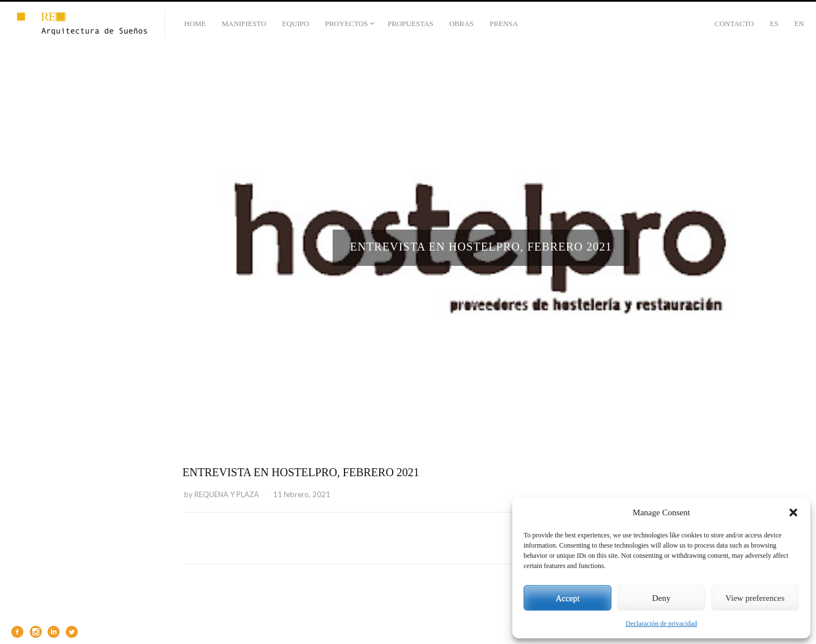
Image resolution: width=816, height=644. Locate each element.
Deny (662, 598)
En (799, 24)
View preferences (755, 598)
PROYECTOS (346, 24)
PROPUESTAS (411, 24)
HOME (195, 24)
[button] (793, 512)
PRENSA (504, 24)
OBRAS (462, 24)
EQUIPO (296, 24)
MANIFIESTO (244, 24)
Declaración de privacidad (661, 624)
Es (774, 24)
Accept (567, 598)
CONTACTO (734, 24)
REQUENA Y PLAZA (227, 494)
